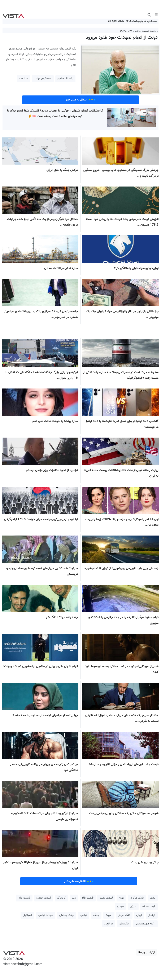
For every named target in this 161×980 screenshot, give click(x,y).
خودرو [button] (120, 907)
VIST (13, 15)
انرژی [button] (133, 907)
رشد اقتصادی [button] (65, 79)
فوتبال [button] (152, 915)
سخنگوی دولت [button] (43, 79)
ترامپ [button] (83, 915)
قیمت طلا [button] (88, 898)
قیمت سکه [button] (149, 907)
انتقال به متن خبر (80, 100)
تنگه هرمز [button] (124, 915)
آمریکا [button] (109, 915)
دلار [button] (74, 898)
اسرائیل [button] (27, 915)
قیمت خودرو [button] (44, 898)
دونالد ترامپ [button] (45, 915)
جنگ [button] (96, 915)
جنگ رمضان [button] (66, 915)
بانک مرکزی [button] (137, 898)
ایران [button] (139, 915)
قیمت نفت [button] (106, 898)
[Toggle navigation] (156, 15)
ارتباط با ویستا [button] (146, 952)
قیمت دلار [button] (24, 898)
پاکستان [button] (124, 924)
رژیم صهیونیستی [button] (145, 924)
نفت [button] (153, 898)
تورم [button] (121, 898)
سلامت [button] (23, 79)
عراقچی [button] (109, 924)
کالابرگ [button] (61, 898)
